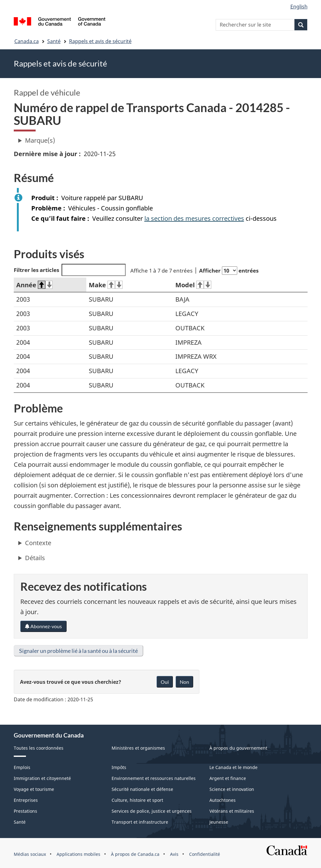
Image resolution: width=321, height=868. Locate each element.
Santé (54, 41)
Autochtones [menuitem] (223, 800)
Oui (165, 682)
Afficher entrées (229, 271)
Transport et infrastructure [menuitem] (140, 822)
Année (35, 285)
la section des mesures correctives (194, 218)
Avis (174, 854)
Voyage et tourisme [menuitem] (34, 789)
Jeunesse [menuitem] (219, 822)
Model (193, 285)
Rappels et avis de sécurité (100, 41)
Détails (35, 558)
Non (184, 682)
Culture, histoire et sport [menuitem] (137, 800)
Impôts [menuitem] (119, 767)
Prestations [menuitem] (25, 811)
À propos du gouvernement (238, 748)
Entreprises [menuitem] (26, 800)
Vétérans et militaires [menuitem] (232, 811)
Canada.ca (27, 41)
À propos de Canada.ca (135, 854)
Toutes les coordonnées (39, 748)
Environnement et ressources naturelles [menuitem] (154, 778)
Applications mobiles (78, 854)
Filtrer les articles (70, 270)
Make (106, 285)
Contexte (38, 543)
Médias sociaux (30, 854)
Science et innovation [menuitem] (232, 789)
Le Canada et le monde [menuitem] (233, 767)
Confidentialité (205, 854)
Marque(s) (40, 140)
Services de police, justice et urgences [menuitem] (152, 811)
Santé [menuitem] (20, 822)
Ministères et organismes (138, 748)
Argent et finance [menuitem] (228, 778)
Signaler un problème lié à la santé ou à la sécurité (78, 651)
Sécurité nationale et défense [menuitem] (142, 789)
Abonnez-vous (43, 626)
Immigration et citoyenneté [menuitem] (42, 778)
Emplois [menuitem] (22, 767)
